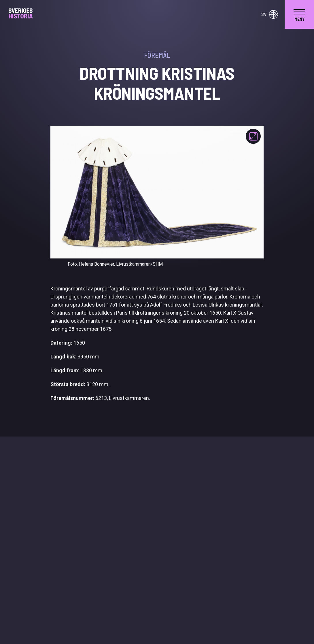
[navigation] (299, 14)
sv (269, 14)
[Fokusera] (253, 136)
